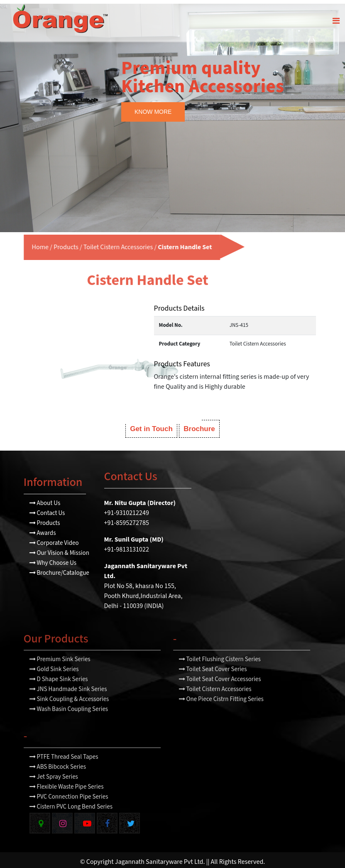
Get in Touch (151, 425)
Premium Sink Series (60, 674)
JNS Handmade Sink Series (68, 704)
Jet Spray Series (54, 792)
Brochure (199, 425)
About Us (45, 499)
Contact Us (47, 509)
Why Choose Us (53, 559)
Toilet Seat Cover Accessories (220, 694)
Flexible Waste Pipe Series (67, 802)
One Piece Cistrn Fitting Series (221, 714)
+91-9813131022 (127, 546)
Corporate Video (54, 539)
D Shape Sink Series (59, 694)
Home (21, 244)
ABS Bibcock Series (58, 782)
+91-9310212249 (127, 509)
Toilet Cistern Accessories (99, 244)
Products (47, 244)
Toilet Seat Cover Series (213, 684)
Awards (43, 529)
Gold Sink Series (54, 684)
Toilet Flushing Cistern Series (220, 674)
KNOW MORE (153, 108)
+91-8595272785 (127, 519)
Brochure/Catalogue (59, 569)
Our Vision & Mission (59, 549)
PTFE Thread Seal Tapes (64, 772)
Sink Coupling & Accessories (69, 714)
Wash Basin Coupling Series (69, 724)
